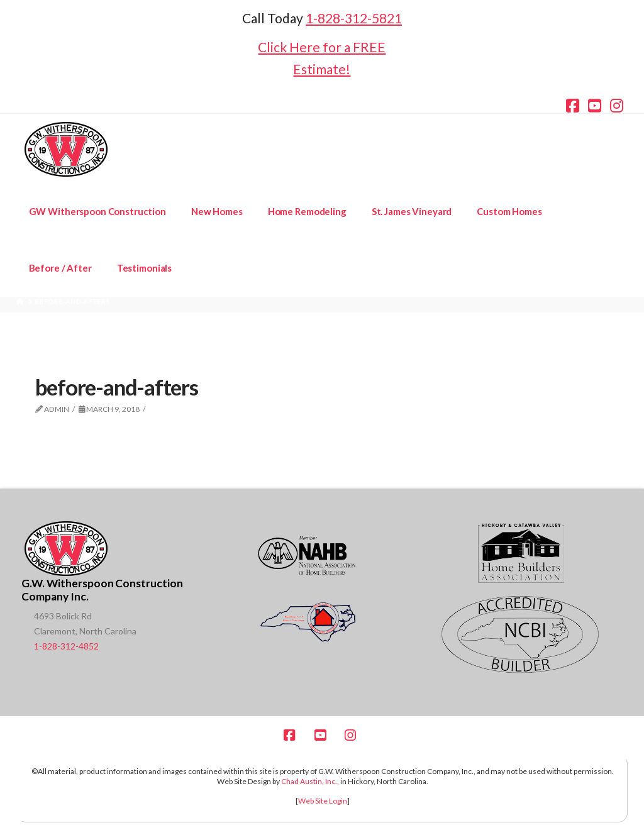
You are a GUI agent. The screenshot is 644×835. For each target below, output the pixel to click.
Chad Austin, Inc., (310, 781)
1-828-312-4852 (66, 646)
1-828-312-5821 (354, 18)
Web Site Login (323, 801)
